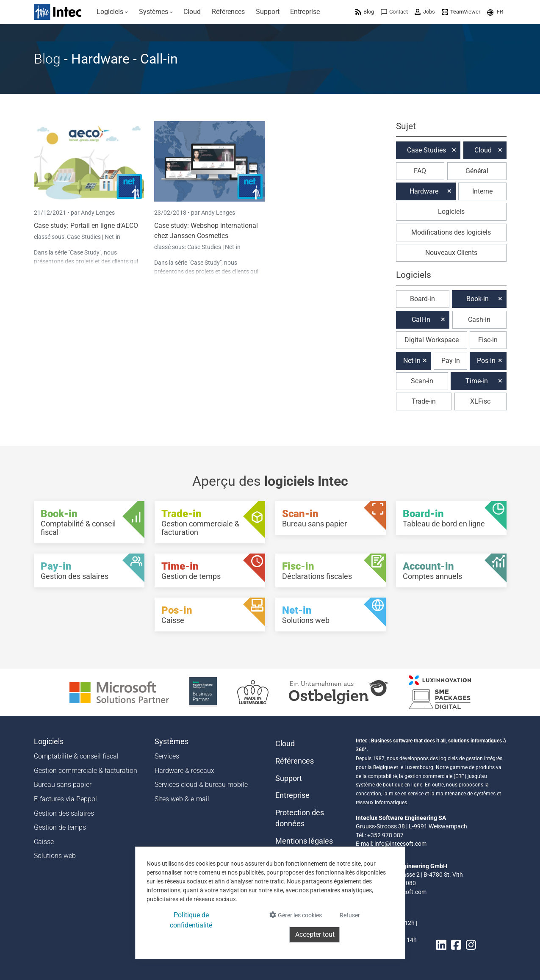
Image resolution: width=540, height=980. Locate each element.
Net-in (112, 237)
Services (167, 756)
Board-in (422, 299)
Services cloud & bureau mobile (201, 785)
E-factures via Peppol (65, 799)
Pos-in (486, 361)
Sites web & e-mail (182, 799)
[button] (495, 12)
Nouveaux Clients (451, 253)
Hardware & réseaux (184, 771)
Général (477, 171)
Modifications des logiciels (451, 232)
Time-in (477, 381)
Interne (482, 191)
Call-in (421, 320)
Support (289, 778)
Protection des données (300, 818)
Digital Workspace (432, 340)
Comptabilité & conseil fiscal (76, 756)
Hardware (424, 191)
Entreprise (292, 795)
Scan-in (422, 381)
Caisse (44, 842)
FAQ (420, 171)
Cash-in (479, 320)
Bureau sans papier (63, 785)
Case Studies (84, 237)
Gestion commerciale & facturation (86, 771)
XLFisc (480, 401)
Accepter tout (315, 934)
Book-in (478, 299)
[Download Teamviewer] (461, 12)
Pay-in (451, 361)
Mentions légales (304, 841)
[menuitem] (113, 12)
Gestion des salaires (64, 813)
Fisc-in (488, 340)
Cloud (483, 150)
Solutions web (55, 856)
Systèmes (172, 742)
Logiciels (451, 212)
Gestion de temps (60, 827)
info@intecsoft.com (400, 844)
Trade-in (424, 401)
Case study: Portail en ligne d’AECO (86, 226)
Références (295, 761)
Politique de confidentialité (191, 920)
